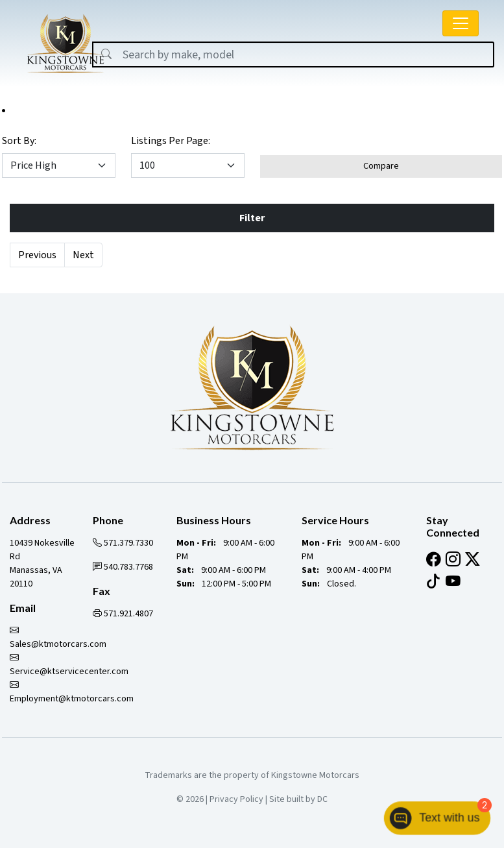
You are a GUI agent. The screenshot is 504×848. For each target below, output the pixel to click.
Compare (381, 166)
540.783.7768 (123, 567)
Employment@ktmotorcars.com (72, 692)
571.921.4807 (123, 614)
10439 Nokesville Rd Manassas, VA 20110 (42, 563)
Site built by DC (298, 799)
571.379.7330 (123, 543)
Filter (252, 218)
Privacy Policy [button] (236, 799)
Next (83, 255)
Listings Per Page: (171, 141)
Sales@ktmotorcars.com (58, 637)
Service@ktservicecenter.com (69, 665)
